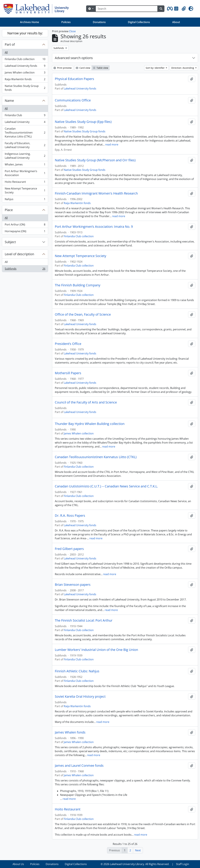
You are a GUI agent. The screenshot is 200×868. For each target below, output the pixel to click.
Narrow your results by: (25, 33)
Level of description (19, 254)
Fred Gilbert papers (69, 549)
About (176, 22)
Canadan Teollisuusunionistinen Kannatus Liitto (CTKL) (25, 133)
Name (9, 101)
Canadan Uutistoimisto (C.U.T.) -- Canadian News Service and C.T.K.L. (106, 486)
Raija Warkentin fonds (25, 80)
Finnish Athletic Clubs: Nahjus (77, 671)
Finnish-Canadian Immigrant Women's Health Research (96, 193)
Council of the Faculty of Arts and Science (86, 402)
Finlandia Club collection (25, 60)
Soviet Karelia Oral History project (80, 697)
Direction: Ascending (183, 68)
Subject (10, 242)
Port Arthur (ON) (25, 225)
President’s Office (68, 344)
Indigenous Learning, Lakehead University (25, 156)
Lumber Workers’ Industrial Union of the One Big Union (96, 650)
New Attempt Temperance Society (25, 190)
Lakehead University (25, 123)
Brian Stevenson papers (73, 585)
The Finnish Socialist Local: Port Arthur (84, 620)
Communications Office (73, 100)
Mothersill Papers (68, 373)
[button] (169, 9)
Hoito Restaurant (25, 183)
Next (138, 850)
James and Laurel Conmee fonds (79, 766)
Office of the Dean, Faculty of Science (83, 314)
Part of (10, 44)
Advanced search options (74, 58)
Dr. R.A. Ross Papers (70, 516)
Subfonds (25, 269)
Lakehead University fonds (25, 67)
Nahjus (25, 200)
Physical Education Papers (74, 79)
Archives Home (30, 22)
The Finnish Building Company (78, 285)
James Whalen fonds (70, 732)
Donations (99, 22)
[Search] (127, 9)
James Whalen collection (25, 73)
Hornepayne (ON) (25, 232)
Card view (83, 68)
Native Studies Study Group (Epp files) (83, 122)
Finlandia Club (25, 116)
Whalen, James (25, 165)
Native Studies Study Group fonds (25, 88)
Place (9, 210)
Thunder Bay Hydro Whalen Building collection (90, 424)
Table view (101, 68)
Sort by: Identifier (155, 68)
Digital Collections (139, 22)
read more (112, 144)
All (6, 52)
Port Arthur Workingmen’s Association (25, 173)
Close (72, 31)
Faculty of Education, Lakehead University (25, 145)
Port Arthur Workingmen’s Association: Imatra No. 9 (94, 227)
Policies (66, 22)
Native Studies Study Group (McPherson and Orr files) (95, 160)
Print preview (63, 68)
